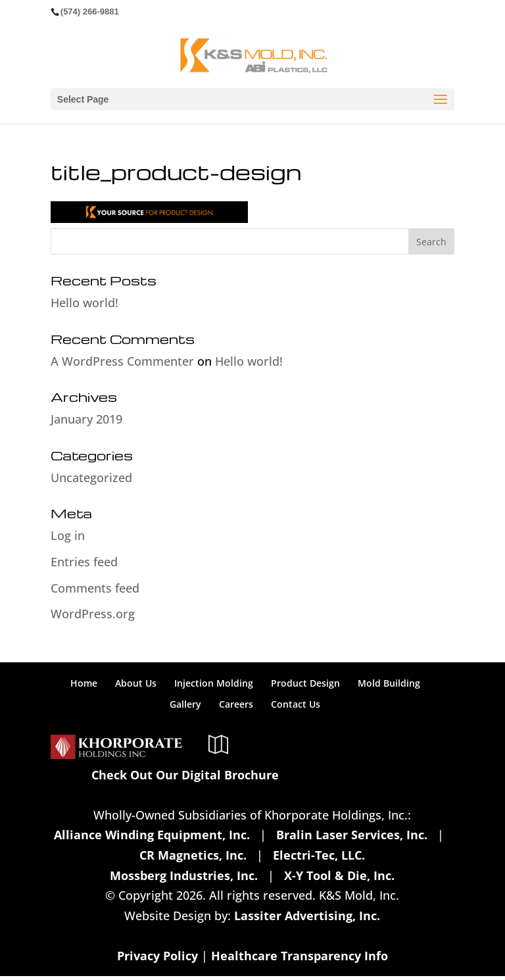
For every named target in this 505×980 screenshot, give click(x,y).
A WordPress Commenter (122, 361)
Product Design (305, 683)
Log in (68, 535)
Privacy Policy (157, 956)
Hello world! (84, 303)
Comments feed (95, 588)
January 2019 (86, 419)
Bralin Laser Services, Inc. (352, 835)
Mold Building (389, 683)
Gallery (185, 704)
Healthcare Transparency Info (300, 956)
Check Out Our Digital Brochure (185, 775)
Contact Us (296, 704)
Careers (236, 704)
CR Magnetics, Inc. (193, 855)
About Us (136, 683)
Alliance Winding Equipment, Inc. (152, 835)
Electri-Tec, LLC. (319, 855)
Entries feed (84, 562)
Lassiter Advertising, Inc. (307, 916)
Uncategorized (91, 478)
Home (84, 683)
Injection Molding (214, 683)
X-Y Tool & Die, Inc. (339, 875)
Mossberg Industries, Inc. (184, 875)
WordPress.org (93, 614)
